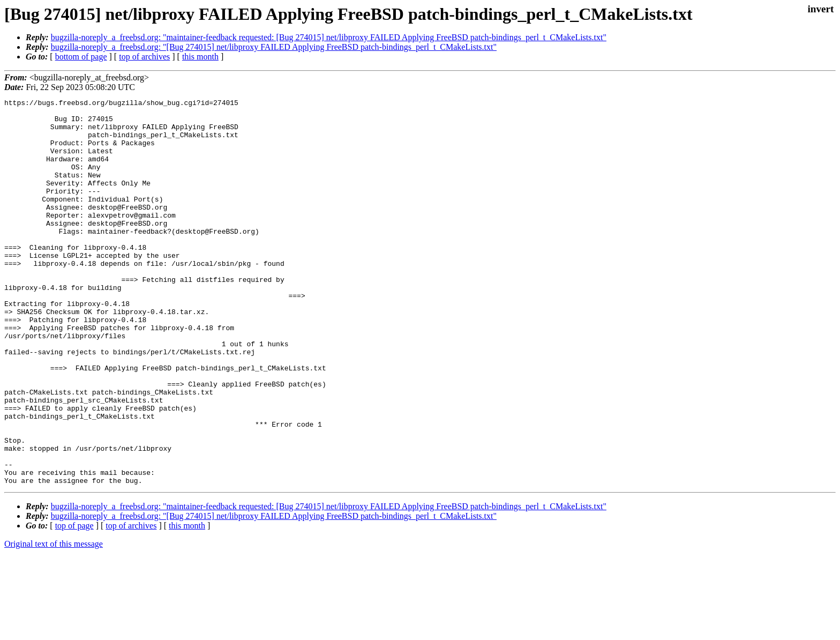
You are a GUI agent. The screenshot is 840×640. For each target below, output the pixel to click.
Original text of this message (54, 621)
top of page (74, 603)
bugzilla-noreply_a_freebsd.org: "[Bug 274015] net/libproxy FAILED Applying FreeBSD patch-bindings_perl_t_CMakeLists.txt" (274, 47)
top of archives (144, 57)
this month (200, 57)
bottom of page (81, 57)
